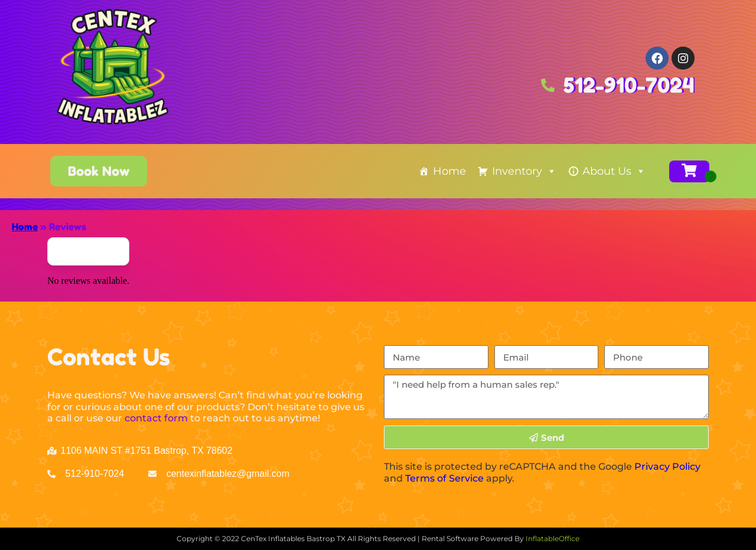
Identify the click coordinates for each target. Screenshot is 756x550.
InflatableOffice (553, 538)
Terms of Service (444, 478)
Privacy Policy (667, 466)
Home (449, 171)
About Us (614, 171)
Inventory (524, 171)
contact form (156, 418)
